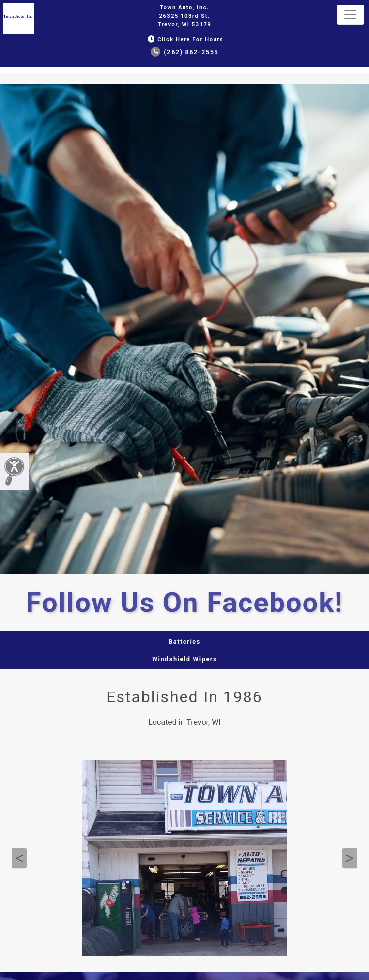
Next (350, 859)
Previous (19, 859)
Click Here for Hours (184, 40)
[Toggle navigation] (350, 15)
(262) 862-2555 (185, 52)
